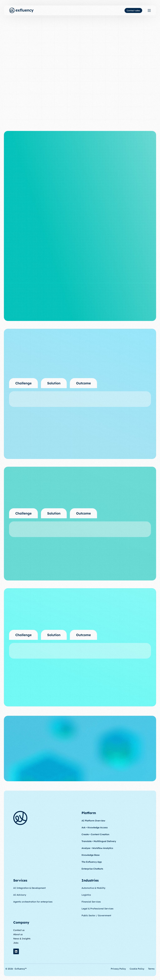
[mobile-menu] (148, 10)
